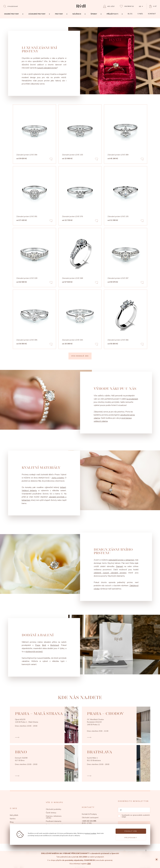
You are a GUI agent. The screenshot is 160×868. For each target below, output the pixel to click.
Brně (44, 645)
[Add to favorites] (51, 159)
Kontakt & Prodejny (89, 814)
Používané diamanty (54, 821)
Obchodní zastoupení (90, 818)
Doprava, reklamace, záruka (54, 817)
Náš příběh (14, 815)
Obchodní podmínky (54, 809)
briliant (63, 487)
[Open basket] (153, 6)
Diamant (120, 566)
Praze (38, 645)
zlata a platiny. (58, 478)
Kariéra (13, 819)
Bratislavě (55, 645)
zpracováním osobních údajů (136, 816)
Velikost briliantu (29, 491)
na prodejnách (132, 399)
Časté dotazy (51, 813)
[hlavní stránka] (81, 8)
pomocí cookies (91, 833)
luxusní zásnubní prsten (47, 68)
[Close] (157, 859)
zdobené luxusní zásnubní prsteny (110, 573)
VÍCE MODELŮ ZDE (80, 356)
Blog (12, 822)
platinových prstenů (34, 652)
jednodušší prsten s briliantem (121, 560)
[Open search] (11, 6)
